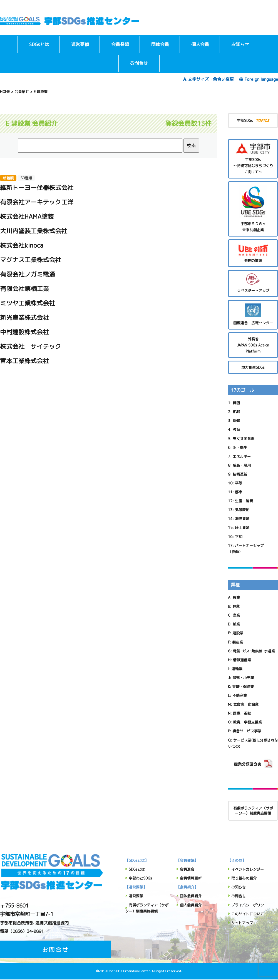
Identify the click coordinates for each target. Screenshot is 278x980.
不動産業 (240, 695)
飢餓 (236, 412)
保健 (236, 421)
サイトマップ (242, 923)
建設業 (238, 633)
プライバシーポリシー (249, 905)
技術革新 (240, 474)
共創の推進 (253, 253)
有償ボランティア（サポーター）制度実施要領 (253, 811)
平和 (239, 537)
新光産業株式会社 (24, 317)
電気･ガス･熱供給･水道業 (254, 651)
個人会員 (200, 44)
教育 (236, 429)
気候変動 (242, 510)
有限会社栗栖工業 (24, 289)
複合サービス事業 (247, 731)
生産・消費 (244, 501)
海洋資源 (242, 519)
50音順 (26, 178)
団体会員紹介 (191, 896)
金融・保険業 (243, 687)
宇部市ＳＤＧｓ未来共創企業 (253, 209)
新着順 (8, 178)
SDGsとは (39, 44)
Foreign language (259, 79)
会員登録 (120, 44)
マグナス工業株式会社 (31, 260)
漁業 (236, 615)
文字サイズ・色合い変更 (208, 79)
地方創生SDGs (253, 367)
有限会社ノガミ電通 (28, 274)
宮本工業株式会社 (24, 361)
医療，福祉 (242, 713)
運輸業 (237, 669)
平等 (239, 483)
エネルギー (242, 456)
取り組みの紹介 (244, 878)
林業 (236, 606)
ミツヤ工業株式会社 (28, 303)
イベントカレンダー (248, 869)
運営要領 (80, 44)
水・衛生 (240, 448)
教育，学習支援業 (247, 722)
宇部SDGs (253, 120)
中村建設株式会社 (24, 332)
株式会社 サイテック (31, 346)
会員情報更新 (191, 878)
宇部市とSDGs (140, 878)
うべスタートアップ (253, 283)
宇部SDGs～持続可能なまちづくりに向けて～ (253, 159)
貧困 (236, 403)
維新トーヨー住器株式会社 (37, 188)
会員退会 (187, 869)
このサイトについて (248, 914)
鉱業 (236, 624)
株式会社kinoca (22, 245)
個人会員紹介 (191, 905)
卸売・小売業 (243, 678)
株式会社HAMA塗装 (27, 216)
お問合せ (139, 63)
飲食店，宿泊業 (246, 704)
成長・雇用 (242, 465)
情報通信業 (242, 660)
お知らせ (240, 44)
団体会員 (160, 44)
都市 (239, 492)
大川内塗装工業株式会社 (34, 231)
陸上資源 (242, 527)
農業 (236, 597)
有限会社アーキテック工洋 (37, 202)
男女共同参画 (244, 439)
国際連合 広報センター (253, 314)
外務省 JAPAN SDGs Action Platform (253, 345)
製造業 (238, 642)
